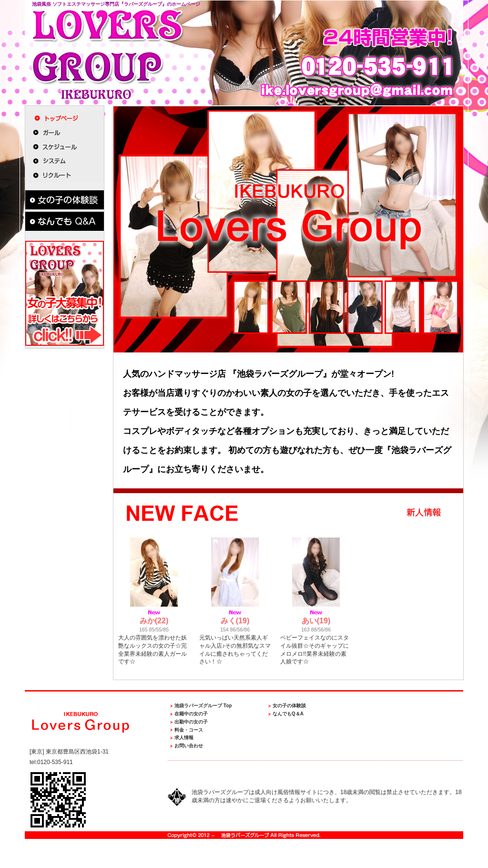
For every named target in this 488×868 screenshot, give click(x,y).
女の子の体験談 (289, 706)
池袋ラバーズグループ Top (203, 706)
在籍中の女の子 (191, 714)
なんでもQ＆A (288, 714)
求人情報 (184, 738)
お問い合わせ (189, 746)
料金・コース (189, 730)
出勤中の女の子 (191, 722)
